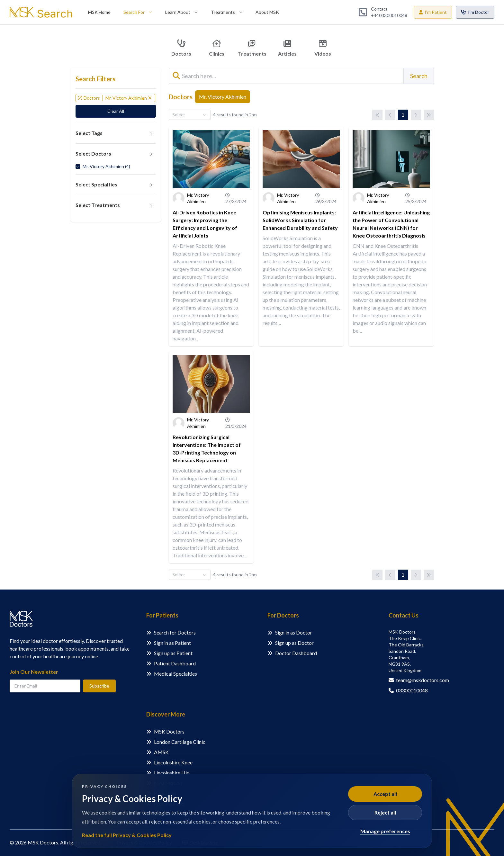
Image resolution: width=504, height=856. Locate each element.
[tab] (116, 133)
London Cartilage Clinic (180, 742)
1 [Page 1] (403, 115)
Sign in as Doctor (294, 632)
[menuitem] (99, 12)
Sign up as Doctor (294, 643)
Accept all (385, 794)
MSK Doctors (169, 731)
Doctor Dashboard (296, 653)
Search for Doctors (175, 632)
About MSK (267, 12)
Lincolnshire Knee (173, 762)
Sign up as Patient (173, 653)
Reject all (385, 812)
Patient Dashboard (175, 663)
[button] (116, 133)
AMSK (161, 752)
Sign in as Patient (172, 643)
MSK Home (99, 12)
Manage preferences (385, 831)
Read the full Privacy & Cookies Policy (127, 835)
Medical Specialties (175, 674)
